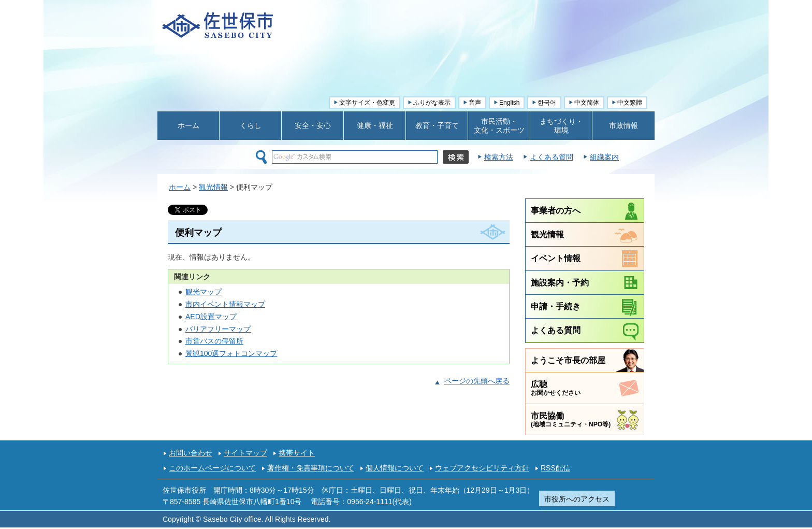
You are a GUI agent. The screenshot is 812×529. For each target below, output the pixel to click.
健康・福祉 (375, 125)
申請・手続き (556, 306)
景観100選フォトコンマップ (231, 353)
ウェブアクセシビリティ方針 (482, 468)
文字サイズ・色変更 (367, 103)
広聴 (556, 388)
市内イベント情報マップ (225, 304)
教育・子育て (437, 125)
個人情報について (395, 468)
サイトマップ (245, 453)
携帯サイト (297, 453)
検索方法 (499, 157)
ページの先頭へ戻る (477, 381)
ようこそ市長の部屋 (568, 360)
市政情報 (624, 125)
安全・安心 (313, 125)
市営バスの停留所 (214, 341)
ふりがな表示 (432, 103)
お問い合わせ (191, 453)
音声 (475, 103)
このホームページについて (212, 468)
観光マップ (204, 292)
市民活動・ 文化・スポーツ (499, 126)
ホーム (189, 125)
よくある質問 (552, 157)
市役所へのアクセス (577, 499)
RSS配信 (555, 468)
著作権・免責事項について (311, 468)
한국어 (547, 103)
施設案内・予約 (560, 282)
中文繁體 (630, 103)
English (509, 103)
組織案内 (604, 157)
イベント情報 (556, 258)
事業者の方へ (556, 210)
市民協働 (571, 419)
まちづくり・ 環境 (561, 126)
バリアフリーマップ (218, 329)
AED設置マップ (211, 317)
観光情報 (213, 187)
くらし (251, 125)
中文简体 (587, 103)
